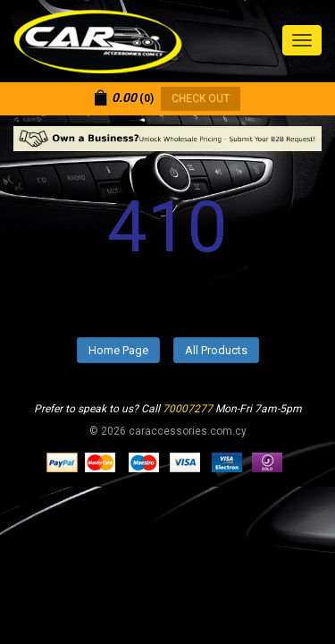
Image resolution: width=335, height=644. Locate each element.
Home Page (118, 350)
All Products (216, 350)
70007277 (188, 409)
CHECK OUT (201, 98)
